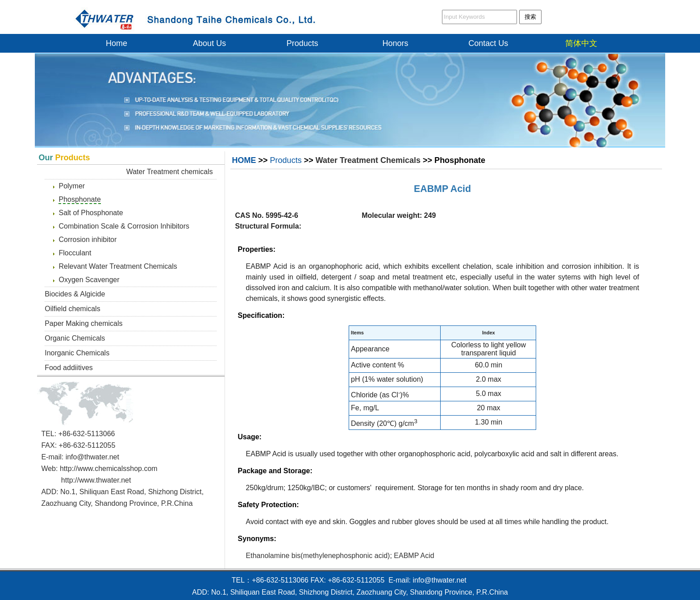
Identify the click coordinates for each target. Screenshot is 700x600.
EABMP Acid (442, 189)
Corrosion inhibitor (87, 240)
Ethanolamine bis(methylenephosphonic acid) (318, 556)
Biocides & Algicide (75, 294)
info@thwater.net (92, 457)
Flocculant (75, 253)
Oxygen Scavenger (89, 280)
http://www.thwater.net (96, 480)
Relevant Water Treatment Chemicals (118, 266)
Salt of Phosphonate (91, 213)
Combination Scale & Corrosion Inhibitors (124, 226)
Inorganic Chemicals (77, 353)
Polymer (72, 186)
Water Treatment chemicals (170, 172)
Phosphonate (79, 199)
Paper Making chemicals (83, 323)
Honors (396, 43)
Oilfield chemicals (72, 309)
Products (302, 43)
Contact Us (488, 43)
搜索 (530, 17)
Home (117, 43)
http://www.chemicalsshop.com (109, 469)
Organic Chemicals (75, 338)
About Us (209, 43)
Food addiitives (69, 368)
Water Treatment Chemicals (368, 160)
